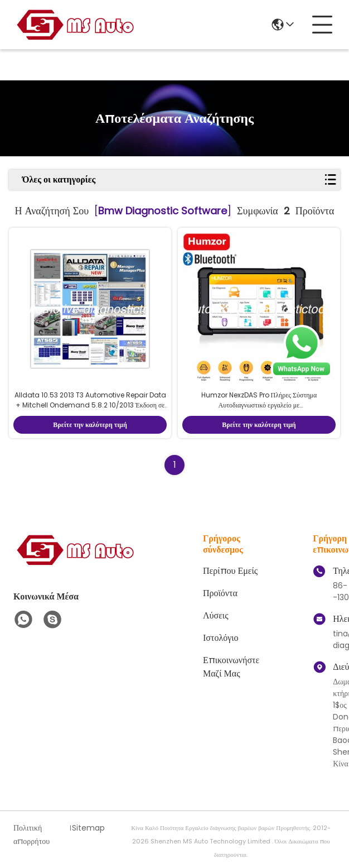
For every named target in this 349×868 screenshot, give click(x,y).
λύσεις (216, 615)
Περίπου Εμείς (230, 571)
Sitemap (88, 828)
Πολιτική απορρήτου (31, 835)
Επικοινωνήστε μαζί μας (231, 667)
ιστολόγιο (221, 638)
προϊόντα (220, 593)
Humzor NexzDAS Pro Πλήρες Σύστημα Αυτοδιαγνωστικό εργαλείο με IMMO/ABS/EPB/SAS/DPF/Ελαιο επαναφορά (259, 405)
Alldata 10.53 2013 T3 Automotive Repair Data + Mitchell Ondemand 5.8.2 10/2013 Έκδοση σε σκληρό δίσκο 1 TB (90, 405)
